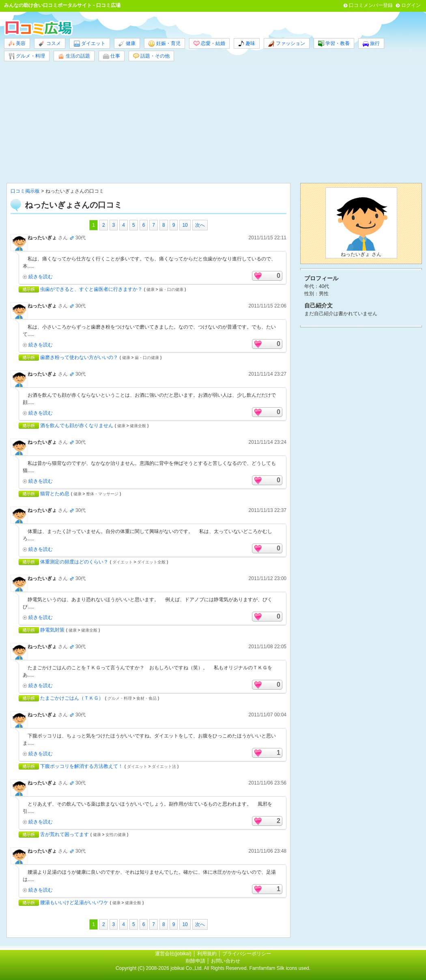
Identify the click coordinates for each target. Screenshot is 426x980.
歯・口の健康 (171, 289)
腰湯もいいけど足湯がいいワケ (74, 903)
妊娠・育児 (164, 44)
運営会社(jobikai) (174, 954)
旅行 (371, 44)
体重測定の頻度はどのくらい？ (74, 562)
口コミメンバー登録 (371, 5)
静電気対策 (52, 630)
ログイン (411, 5)
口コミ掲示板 (25, 191)
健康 (127, 44)
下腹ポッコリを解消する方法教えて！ (82, 766)
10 (185, 225)
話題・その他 (151, 56)
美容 (17, 44)
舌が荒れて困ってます (65, 834)
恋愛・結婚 (209, 44)
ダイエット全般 (151, 562)
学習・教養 (334, 44)
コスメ (49, 44)
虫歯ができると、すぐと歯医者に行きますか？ (91, 289)
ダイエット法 (164, 766)
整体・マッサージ (102, 494)
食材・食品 (146, 698)
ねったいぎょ (42, 238)
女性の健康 (116, 835)
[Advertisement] (213, 122)
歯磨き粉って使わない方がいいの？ (79, 357)
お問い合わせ (226, 961)
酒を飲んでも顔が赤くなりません (77, 426)
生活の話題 (74, 56)
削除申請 (196, 961)
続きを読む (41, 277)
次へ (200, 225)
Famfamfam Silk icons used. (280, 968)
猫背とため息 (55, 494)
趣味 (247, 44)
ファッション (286, 44)
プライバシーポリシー (247, 954)
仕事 (112, 56)
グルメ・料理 (27, 56)
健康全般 (138, 426)
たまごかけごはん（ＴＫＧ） (72, 698)
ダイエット (90, 44)
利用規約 (207, 954)
